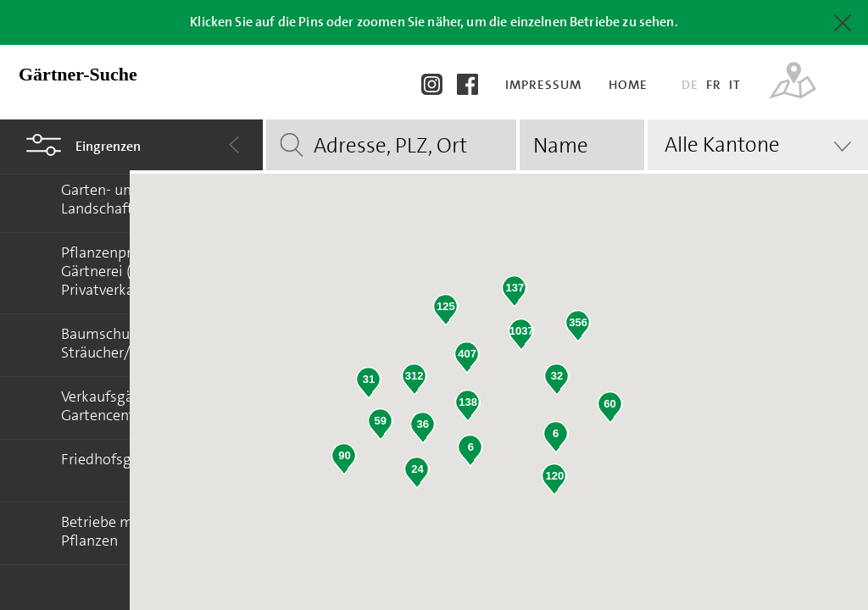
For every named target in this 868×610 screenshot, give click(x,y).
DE (690, 85)
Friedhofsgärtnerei (122, 459)
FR (714, 85)
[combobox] (758, 145)
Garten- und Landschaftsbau (113, 199)
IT (735, 85)
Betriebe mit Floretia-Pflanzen (132, 531)
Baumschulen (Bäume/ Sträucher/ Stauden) (136, 343)
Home (630, 85)
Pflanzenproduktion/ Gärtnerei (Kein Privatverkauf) (130, 271)
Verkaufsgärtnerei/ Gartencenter (122, 406)
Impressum (545, 85)
